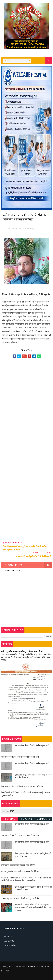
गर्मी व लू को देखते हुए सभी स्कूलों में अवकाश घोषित (22, 651)
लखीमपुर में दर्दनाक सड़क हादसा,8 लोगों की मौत (18, 865)
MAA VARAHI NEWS (32, 966)
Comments (43, 819)
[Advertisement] (27, 449)
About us (8, 937)
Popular (26, 819)
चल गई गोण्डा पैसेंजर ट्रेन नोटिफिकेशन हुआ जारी (32, 745)
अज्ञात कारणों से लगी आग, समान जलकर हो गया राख (20, 757)
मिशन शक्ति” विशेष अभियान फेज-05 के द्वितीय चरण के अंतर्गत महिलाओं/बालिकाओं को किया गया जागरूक (33, 908)
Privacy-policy (10, 945)
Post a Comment (12, 571)
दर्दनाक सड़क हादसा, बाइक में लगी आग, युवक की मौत (20, 898)
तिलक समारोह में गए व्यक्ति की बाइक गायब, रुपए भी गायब (22, 786)
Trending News (10, 819)
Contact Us (9, 941)
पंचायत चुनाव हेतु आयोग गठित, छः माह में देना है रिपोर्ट (20, 871)
